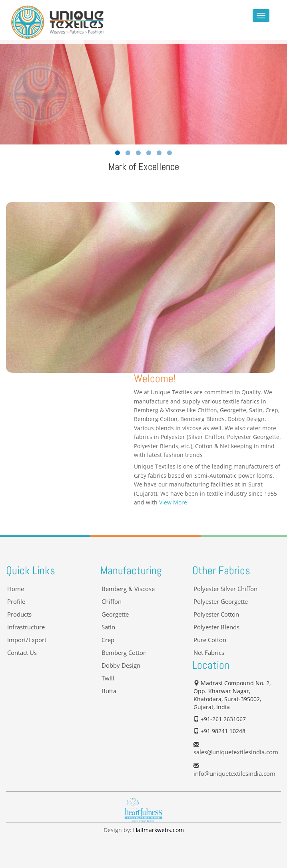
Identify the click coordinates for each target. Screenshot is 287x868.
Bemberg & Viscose (128, 589)
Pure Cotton (210, 640)
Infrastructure (26, 627)
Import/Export (27, 640)
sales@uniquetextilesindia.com (236, 752)
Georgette (115, 614)
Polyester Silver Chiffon (225, 589)
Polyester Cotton (216, 614)
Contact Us (22, 653)
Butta (109, 691)
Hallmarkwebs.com (158, 830)
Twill (108, 678)
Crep (108, 640)
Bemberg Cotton (124, 653)
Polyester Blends (216, 627)
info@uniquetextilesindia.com (234, 774)
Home (16, 589)
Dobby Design (121, 665)
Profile (16, 602)
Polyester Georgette (221, 602)
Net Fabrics (209, 653)
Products (19, 614)
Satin (108, 627)
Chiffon (112, 602)
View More (173, 502)
